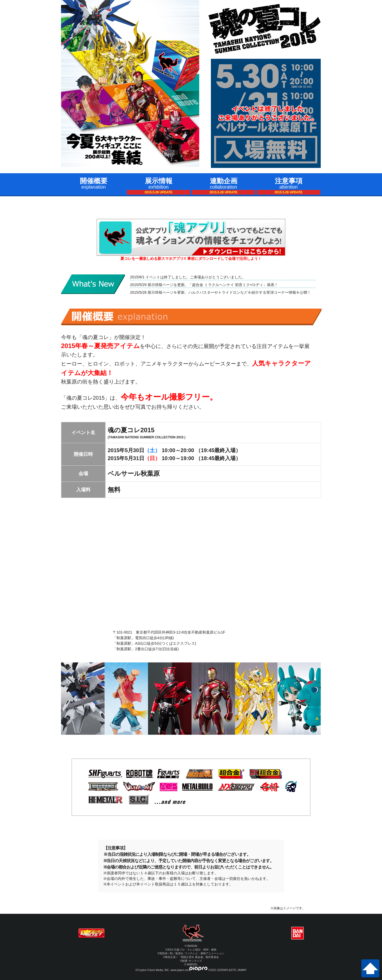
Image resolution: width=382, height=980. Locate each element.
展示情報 (159, 186)
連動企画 (223, 186)
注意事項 (288, 186)
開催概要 (94, 183)
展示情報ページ (160, 285)
